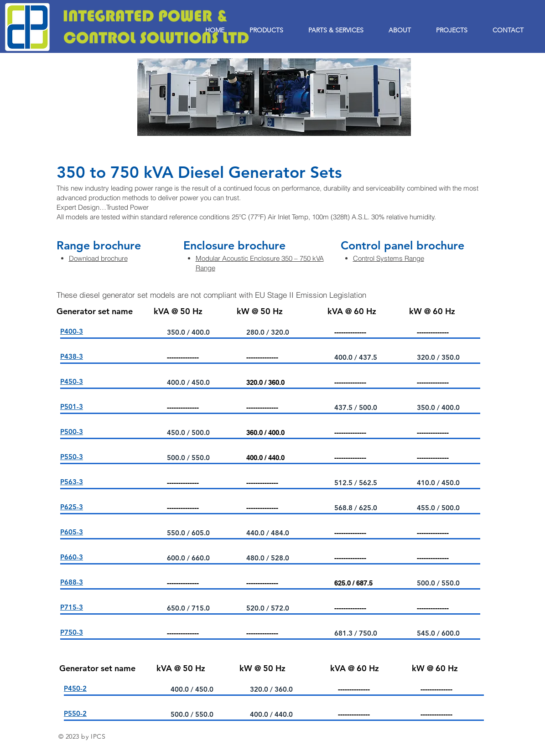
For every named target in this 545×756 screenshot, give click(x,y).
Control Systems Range (389, 258)
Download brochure (98, 258)
